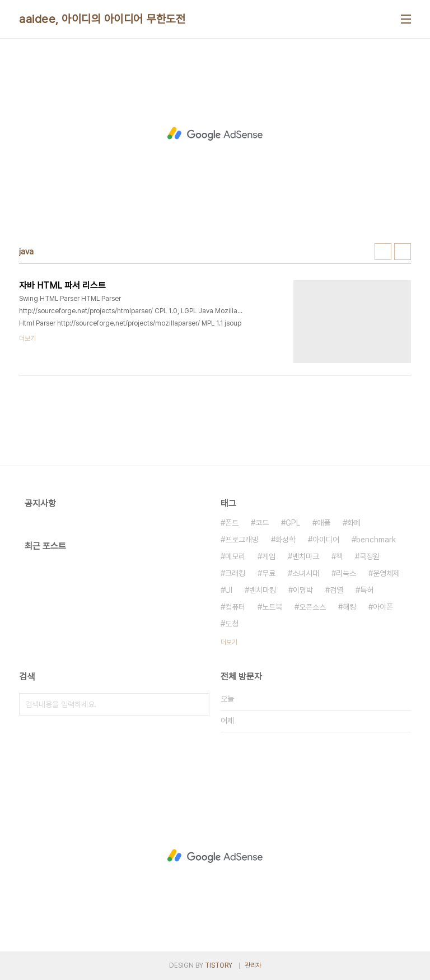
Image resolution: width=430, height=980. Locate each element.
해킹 (349, 607)
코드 (262, 523)
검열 (336, 590)
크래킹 (235, 573)
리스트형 (403, 252)
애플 (324, 523)
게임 (269, 556)
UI (229, 590)
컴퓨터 (235, 607)
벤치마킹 (263, 590)
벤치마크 (306, 556)
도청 (232, 624)
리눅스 (346, 573)
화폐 (354, 523)
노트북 (272, 607)
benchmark (376, 540)
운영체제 (386, 573)
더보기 (229, 642)
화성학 (286, 540)
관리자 (253, 965)
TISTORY (219, 965)
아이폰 (383, 607)
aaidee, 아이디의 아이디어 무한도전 (102, 19)
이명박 (303, 590)
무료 (269, 573)
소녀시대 (306, 573)
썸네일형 (383, 252)
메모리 (235, 556)
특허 (367, 590)
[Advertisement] (215, 134)
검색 (198, 704)
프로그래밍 (242, 540)
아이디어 (326, 540)
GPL (293, 523)
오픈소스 (312, 607)
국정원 (370, 556)
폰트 (232, 523)
